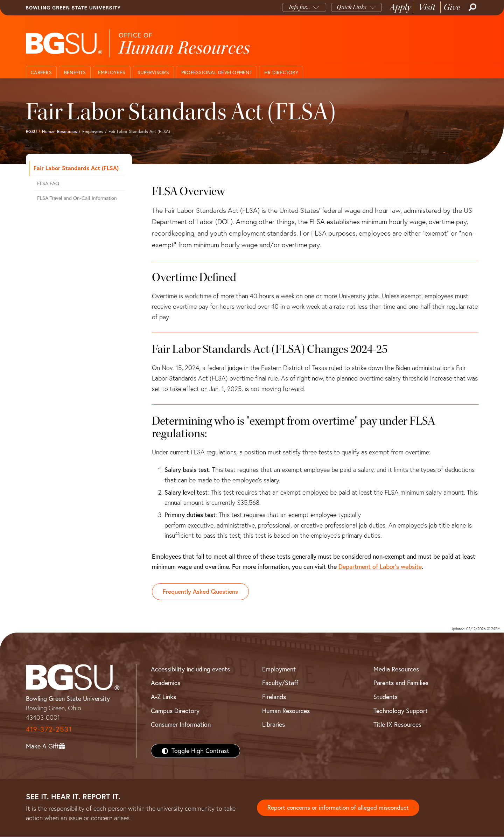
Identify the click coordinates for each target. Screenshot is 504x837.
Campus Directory (175, 711)
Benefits (75, 72)
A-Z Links (163, 697)
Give (452, 7)
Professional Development (217, 72)
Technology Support (401, 711)
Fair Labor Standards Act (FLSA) (76, 168)
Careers (41, 72)
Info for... (299, 7)
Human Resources (59, 131)
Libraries (274, 725)
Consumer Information (181, 725)
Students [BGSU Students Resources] (386, 697)
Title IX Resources (397, 725)
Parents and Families (401, 683)
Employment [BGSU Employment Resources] (279, 669)
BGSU (31, 131)
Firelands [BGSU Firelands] (274, 697)
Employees (112, 72)
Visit (427, 7)
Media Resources (396, 669)
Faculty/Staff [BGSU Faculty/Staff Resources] (280, 683)
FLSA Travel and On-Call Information (77, 198)
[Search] (472, 7)
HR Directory (281, 72)
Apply (400, 7)
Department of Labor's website (380, 567)
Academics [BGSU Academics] (166, 683)
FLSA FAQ (48, 183)
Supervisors (153, 72)
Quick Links (352, 7)
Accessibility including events (190, 669)
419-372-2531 (49, 729)
